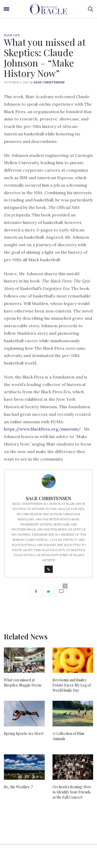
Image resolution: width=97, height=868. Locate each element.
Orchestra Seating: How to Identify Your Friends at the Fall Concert (72, 792)
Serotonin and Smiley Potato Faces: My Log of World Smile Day (72, 685)
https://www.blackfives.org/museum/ (42, 429)
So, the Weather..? (18, 787)
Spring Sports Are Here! (24, 734)
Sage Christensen (49, 82)
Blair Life (12, 35)
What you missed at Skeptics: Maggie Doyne (23, 683)
